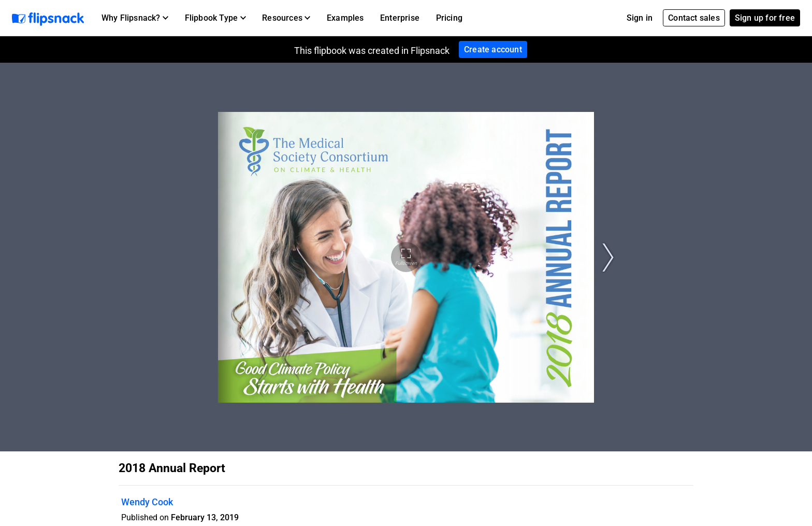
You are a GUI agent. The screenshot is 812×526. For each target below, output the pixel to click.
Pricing (449, 18)
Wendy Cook (147, 502)
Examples (345, 18)
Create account (493, 49)
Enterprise (400, 18)
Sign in (640, 18)
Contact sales (694, 18)
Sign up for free (765, 18)
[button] (135, 18)
